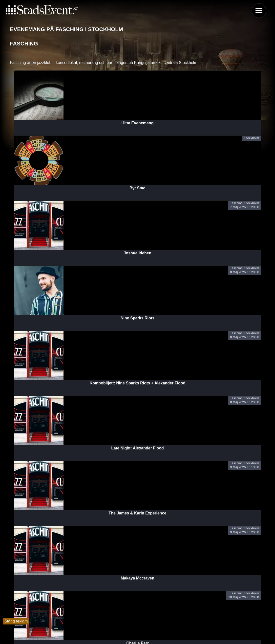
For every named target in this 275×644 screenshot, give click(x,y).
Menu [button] (259, 11)
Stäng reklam (16, 621)
